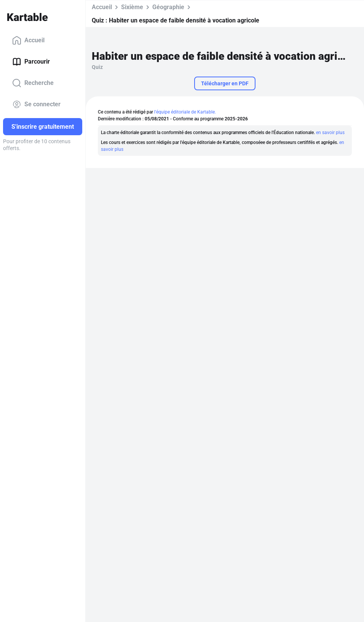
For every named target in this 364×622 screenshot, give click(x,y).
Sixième (132, 7)
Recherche (33, 83)
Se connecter (36, 104)
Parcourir (31, 62)
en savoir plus (330, 133)
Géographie (168, 7)
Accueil (28, 40)
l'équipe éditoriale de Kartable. (185, 112)
